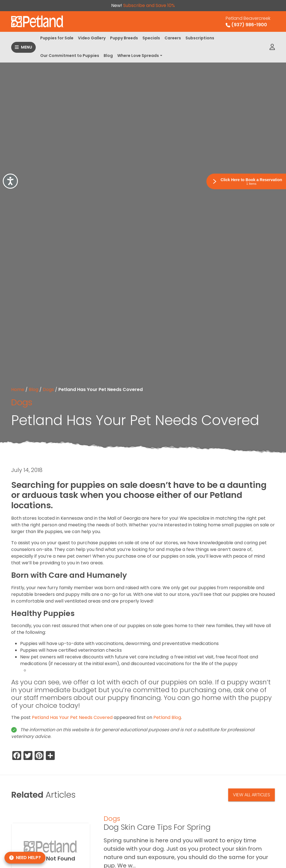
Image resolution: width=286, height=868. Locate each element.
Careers (173, 38)
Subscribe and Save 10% (149, 5)
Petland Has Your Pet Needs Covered (72, 717)
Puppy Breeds (124, 38)
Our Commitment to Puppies (70, 56)
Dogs (48, 389)
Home (18, 389)
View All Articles (252, 795)
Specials (151, 38)
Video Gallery (92, 38)
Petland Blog (167, 717)
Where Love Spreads (138, 56)
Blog (108, 56)
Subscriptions (200, 38)
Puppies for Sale (57, 38)
